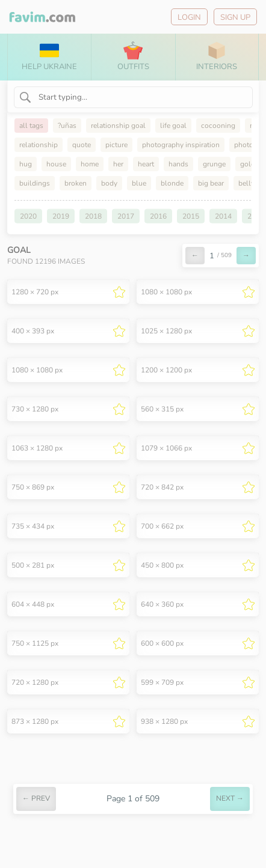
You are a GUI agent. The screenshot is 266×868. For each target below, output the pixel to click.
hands (178, 164)
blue (139, 183)
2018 (93, 216)
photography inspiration (181, 145)
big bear (211, 183)
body (109, 183)
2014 (223, 216)
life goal (173, 126)
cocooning (218, 126)
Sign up (235, 17)
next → (230, 798)
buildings (35, 183)
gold (248, 164)
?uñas (67, 126)
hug (26, 164)
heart (146, 164)
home (90, 164)
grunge (214, 164)
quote (82, 145)
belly (246, 183)
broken (76, 183)
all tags (31, 126)
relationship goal (118, 126)
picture (116, 145)
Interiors (217, 56)
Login (189, 17)
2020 (28, 216)
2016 (158, 216)
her (118, 164)
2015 (191, 216)
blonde (172, 183)
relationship (39, 145)
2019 (61, 216)
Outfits (133, 56)
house (56, 164)
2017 (126, 216)
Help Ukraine (49, 56)
